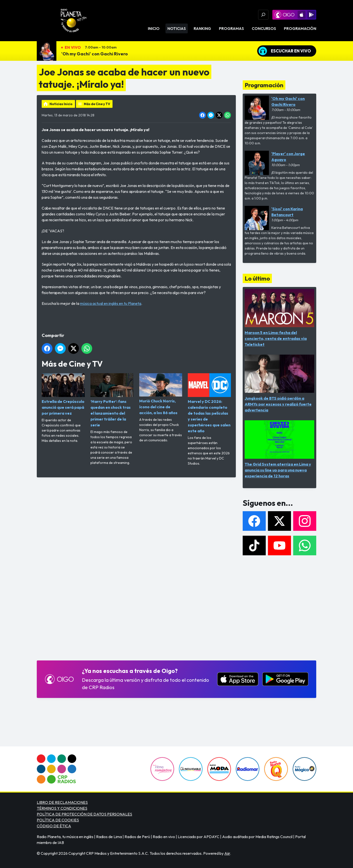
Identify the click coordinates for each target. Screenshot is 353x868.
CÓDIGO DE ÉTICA (54, 826)
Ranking (202, 28)
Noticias (177, 28)
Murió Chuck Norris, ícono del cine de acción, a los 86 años (161, 394)
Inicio (154, 28)
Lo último (257, 278)
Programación (300, 28)
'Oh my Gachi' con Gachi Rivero (95, 54)
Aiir (227, 853)
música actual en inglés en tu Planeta (111, 303)
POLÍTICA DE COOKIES (58, 820)
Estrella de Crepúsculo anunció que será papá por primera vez (63, 394)
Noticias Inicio (61, 104)
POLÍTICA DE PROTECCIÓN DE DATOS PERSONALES (84, 814)
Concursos (264, 28)
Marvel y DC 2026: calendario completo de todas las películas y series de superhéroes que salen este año (209, 403)
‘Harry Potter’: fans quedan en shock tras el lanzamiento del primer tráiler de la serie (112, 400)
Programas (231, 28)
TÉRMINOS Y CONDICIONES (62, 808)
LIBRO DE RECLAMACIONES (62, 802)
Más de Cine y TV (97, 104)
